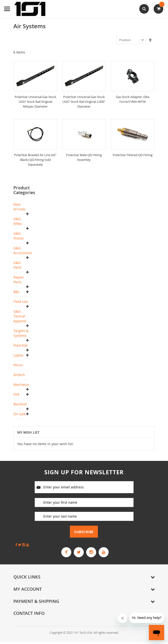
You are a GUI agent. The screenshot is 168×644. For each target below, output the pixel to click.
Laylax (18, 355)
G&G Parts (17, 265)
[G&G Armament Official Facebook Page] (62, 553)
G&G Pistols (19, 236)
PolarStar (21, 345)
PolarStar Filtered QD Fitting (133, 157)
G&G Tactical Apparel (20, 316)
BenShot (20, 404)
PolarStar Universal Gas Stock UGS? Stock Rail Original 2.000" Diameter (84, 101)
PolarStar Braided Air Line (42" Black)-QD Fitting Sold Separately (35, 160)
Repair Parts (19, 280)
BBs (16, 292)
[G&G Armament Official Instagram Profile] (93, 553)
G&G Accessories (23, 250)
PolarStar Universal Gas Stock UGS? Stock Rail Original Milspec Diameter (35, 101)
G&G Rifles (18, 221)
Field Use (21, 302)
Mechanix (21, 385)
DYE (17, 394)
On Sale (20, 414)
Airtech (19, 375)
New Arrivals (20, 207)
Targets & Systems (21, 333)
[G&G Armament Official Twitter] (77, 553)
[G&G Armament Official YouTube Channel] (108, 553)
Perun (18, 365)
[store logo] (25, 9)
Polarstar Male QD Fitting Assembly (84, 157)
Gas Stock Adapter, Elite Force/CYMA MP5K (133, 99)
